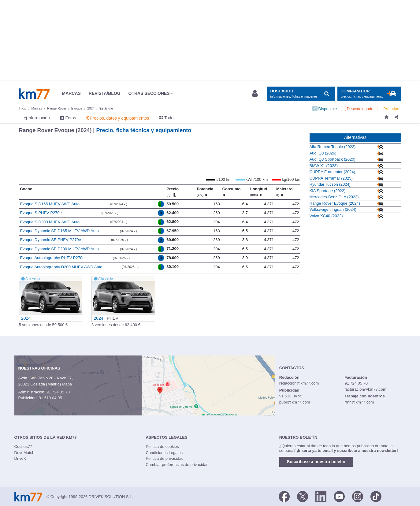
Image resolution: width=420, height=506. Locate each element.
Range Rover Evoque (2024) (335, 203)
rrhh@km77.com (359, 402)
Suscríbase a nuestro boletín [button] (316, 462)
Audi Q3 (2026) (323, 153)
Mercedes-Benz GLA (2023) (334, 197)
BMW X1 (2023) (324, 166)
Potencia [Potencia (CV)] (205, 192)
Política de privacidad (165, 458)
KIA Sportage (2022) (328, 191)
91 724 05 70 (58, 392)
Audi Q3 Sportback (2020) (333, 159)
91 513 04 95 (50, 398)
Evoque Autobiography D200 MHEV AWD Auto (61, 267)
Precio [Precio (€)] (173, 192)
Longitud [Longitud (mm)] (259, 192)
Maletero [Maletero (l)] (284, 192)
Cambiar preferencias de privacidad (177, 465)
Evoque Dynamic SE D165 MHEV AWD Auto (59, 231)
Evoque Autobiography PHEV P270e (52, 258)
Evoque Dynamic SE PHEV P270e (50, 240)
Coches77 (23, 446)
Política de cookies (162, 446)
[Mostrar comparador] (369, 94)
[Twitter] (303, 496)
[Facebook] (284, 496)
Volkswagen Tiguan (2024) (333, 209)
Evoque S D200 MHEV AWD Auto (50, 222)
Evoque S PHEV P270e (41, 213)
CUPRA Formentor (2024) (333, 172)
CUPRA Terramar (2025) (331, 178)
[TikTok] (376, 496)
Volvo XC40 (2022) (326, 216)
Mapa (67, 384)
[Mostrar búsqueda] (301, 94)
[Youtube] (339, 496)
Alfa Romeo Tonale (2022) (333, 147)
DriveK (20, 458)
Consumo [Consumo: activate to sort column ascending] (232, 192)
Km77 (34, 94)
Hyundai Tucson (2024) (330, 184)
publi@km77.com (295, 402)
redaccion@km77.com (299, 383)
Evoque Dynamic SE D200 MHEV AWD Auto (59, 249)
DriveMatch (24, 453)
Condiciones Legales (164, 453)
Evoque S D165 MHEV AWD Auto (50, 204)
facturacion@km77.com (365, 389)
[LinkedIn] (321, 496)
